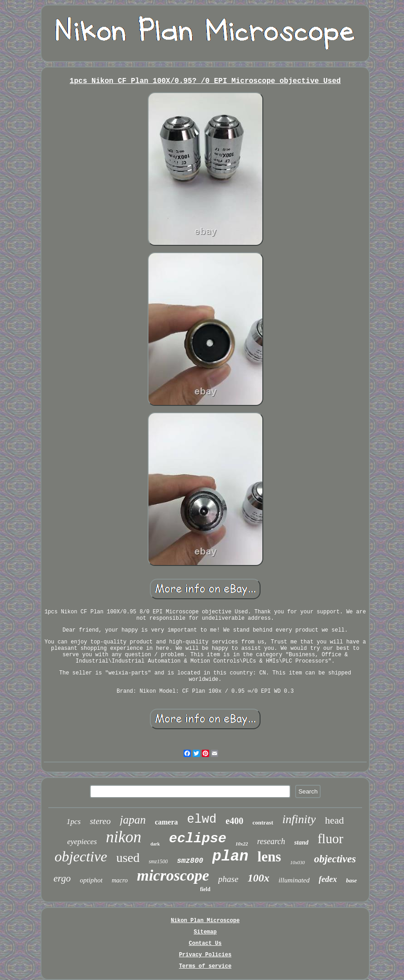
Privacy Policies (205, 955)
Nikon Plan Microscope (205, 921)
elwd (202, 819)
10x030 (297, 862)
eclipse (198, 839)
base (352, 880)
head (334, 820)
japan (133, 820)
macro (120, 880)
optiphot (91, 880)
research (271, 841)
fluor (330, 839)
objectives (335, 859)
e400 (234, 821)
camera (166, 822)
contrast (263, 822)
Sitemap (205, 932)
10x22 (242, 844)
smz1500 (158, 861)
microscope (173, 875)
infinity (299, 819)
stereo (100, 821)
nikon (124, 837)
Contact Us (205, 944)
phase (228, 879)
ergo (62, 878)
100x (258, 878)
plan (230, 857)
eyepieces (82, 842)
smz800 (190, 861)
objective (81, 856)
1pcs (74, 822)
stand (301, 843)
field (205, 889)
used (128, 858)
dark (155, 844)
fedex (328, 879)
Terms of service (205, 966)
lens (269, 857)
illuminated (294, 880)
